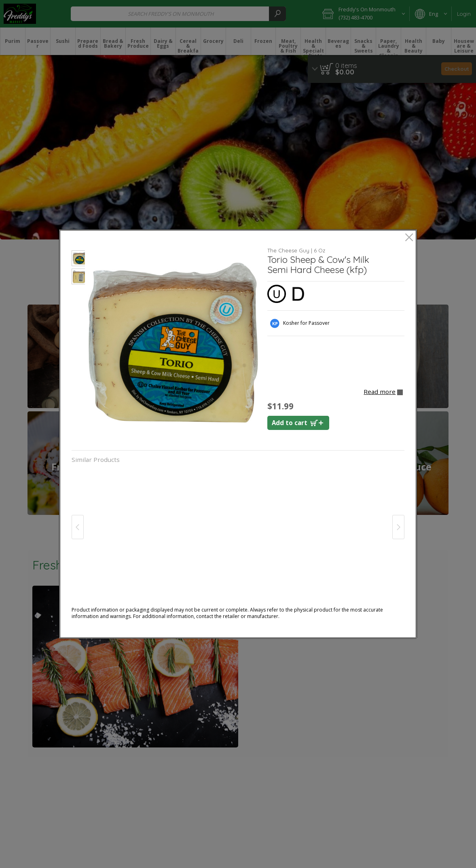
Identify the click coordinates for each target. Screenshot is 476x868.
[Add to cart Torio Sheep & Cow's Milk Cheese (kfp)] (298, 423)
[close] (409, 238)
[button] (78, 259)
